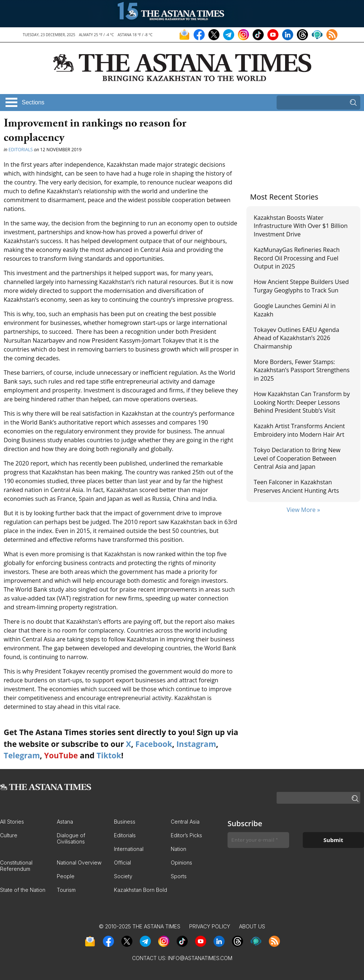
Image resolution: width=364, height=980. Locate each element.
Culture (9, 835)
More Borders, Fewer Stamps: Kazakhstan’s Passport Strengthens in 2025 (302, 370)
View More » (303, 510)
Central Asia (185, 822)
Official (122, 863)
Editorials (21, 150)
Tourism (66, 890)
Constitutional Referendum (16, 866)
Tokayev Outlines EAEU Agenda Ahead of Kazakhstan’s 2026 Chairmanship (297, 338)
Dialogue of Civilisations (71, 838)
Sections (33, 102)
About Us (252, 926)
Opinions (181, 863)
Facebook (154, 744)
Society (123, 876)
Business (125, 822)
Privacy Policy (210, 926)
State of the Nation (23, 890)
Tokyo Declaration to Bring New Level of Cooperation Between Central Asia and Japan (297, 458)
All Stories (12, 822)
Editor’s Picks (186, 835)
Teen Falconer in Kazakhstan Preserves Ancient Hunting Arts (296, 486)
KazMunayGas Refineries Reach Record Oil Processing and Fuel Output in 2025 (297, 258)
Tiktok (109, 755)
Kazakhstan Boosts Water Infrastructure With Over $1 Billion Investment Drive (301, 226)
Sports (179, 876)
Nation (178, 849)
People (66, 876)
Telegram (22, 755)
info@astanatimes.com (200, 958)
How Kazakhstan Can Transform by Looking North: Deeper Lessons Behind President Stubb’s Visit (302, 402)
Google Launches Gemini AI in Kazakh (295, 310)
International (129, 849)
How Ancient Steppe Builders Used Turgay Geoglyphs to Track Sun (301, 286)
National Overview (79, 863)
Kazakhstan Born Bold (141, 890)
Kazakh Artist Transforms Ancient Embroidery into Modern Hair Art (299, 430)
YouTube (61, 755)
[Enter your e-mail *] (258, 840)
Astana (65, 822)
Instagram (196, 744)
